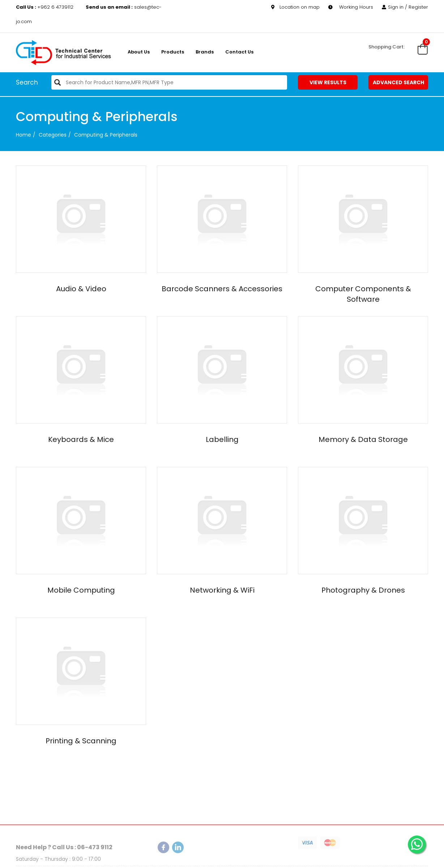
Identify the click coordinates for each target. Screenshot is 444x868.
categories (53, 135)
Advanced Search (398, 82)
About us (139, 52)
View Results (328, 82)
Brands (205, 52)
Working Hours (351, 7)
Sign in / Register (405, 7)
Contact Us (239, 52)
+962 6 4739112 (45, 7)
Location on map (295, 7)
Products (173, 52)
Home (24, 135)
